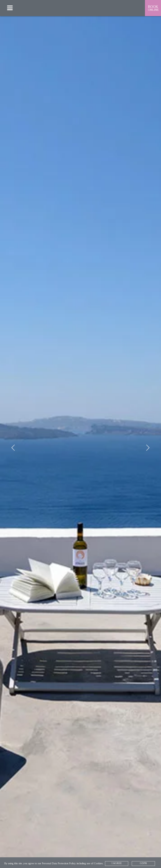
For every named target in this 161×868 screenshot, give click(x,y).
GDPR (143, 863)
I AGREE (117, 863)
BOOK (154, 8)
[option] (80, 442)
